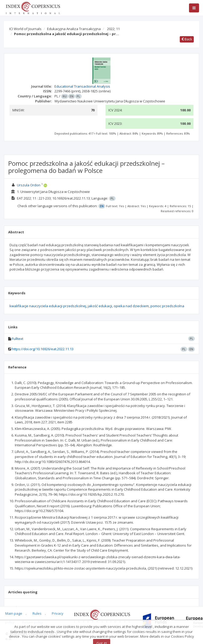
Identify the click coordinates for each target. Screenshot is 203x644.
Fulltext (18, 339)
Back (187, 39)
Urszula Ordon (29, 185)
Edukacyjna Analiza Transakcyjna (74, 29)
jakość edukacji (100, 306)
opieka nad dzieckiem (131, 306)
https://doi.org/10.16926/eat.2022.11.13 (43, 349)
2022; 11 (113, 29)
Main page (14, 613)
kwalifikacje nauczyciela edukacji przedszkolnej (48, 306)
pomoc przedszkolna (167, 306)
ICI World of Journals (25, 29)
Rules (37, 613)
